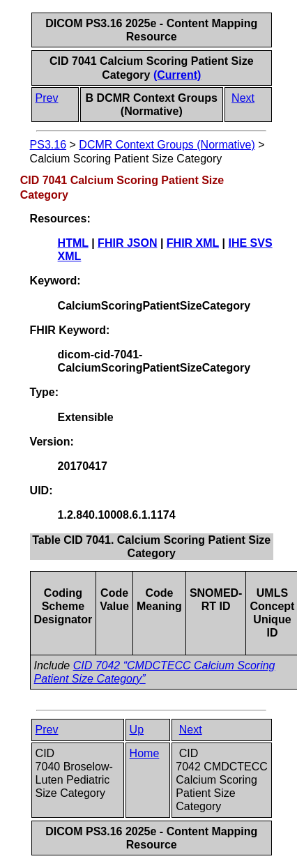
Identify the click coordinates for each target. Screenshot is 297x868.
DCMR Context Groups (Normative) (167, 145)
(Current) (177, 75)
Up (137, 730)
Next (243, 98)
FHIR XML (193, 243)
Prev (47, 98)
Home (145, 753)
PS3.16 (48, 145)
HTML (73, 243)
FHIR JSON (127, 243)
